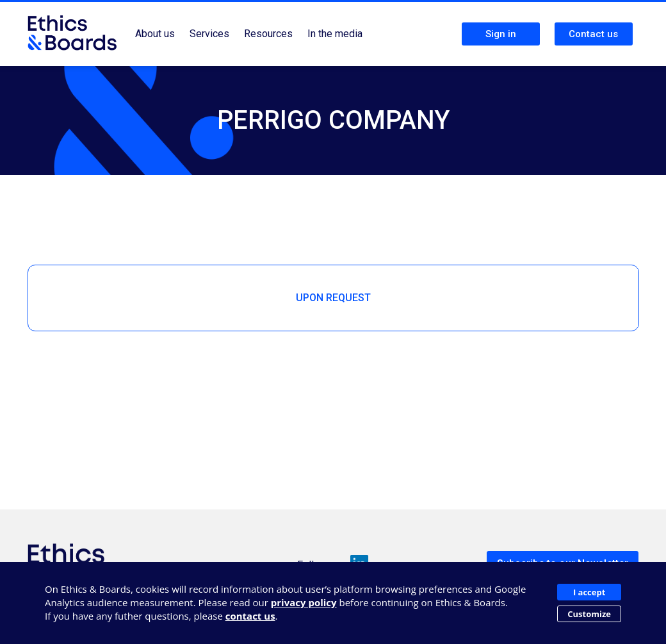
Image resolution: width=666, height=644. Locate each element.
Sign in (501, 34)
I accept (589, 592)
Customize (589, 614)
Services (209, 34)
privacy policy (304, 602)
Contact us (593, 34)
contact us (250, 616)
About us (155, 34)
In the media (335, 34)
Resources (268, 34)
